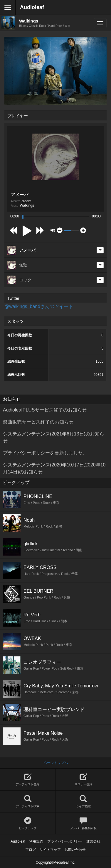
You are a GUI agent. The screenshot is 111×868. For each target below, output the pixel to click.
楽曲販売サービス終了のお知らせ (38, 422)
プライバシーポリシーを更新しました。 (45, 453)
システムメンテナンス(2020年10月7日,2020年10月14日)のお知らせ (54, 468)
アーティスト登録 (28, 780)
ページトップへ (55, 763)
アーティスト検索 (28, 802)
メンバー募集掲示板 (83, 823)
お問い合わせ (75, 850)
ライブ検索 (83, 802)
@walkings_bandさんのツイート (39, 306)
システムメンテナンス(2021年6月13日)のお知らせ (54, 437)
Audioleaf (32, 7)
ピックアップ (28, 823)
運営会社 (93, 841)
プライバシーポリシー (65, 841)
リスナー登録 (83, 780)
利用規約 (36, 841)
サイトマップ (50, 850)
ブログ (31, 850)
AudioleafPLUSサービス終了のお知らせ (45, 410)
